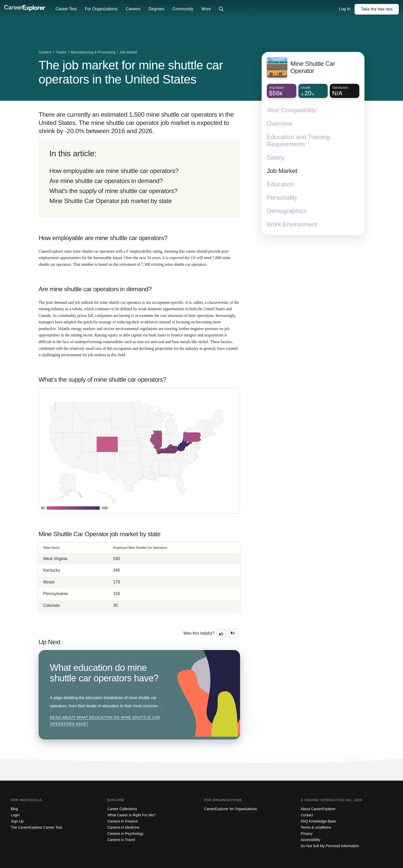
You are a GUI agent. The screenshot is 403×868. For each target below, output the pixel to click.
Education (281, 184)
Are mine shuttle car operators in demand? (106, 181)
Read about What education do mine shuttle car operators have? (105, 721)
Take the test (377, 9)
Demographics (287, 211)
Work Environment (292, 224)
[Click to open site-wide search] (221, 9)
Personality (282, 198)
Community (183, 9)
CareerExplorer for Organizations (230, 809)
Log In (345, 9)
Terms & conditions (316, 827)
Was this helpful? (199, 633)
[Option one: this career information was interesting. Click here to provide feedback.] (222, 634)
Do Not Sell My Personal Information (330, 846)
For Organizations (101, 9)
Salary (276, 157)
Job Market (282, 171)
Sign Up (17, 821)
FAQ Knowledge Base (318, 821)
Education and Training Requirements (298, 140)
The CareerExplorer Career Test (36, 827)
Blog (14, 809)
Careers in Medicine (123, 827)
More (206, 9)
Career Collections (122, 809)
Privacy (307, 834)
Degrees (156, 9)
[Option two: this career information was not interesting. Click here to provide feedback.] (233, 634)
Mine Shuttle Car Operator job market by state (111, 201)
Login (15, 815)
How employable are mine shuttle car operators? (114, 171)
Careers (133, 9)
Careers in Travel (121, 840)
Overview (280, 124)
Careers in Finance (123, 821)
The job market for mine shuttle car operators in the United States (131, 72)
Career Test (66, 9)
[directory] (139, 178)
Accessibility (310, 840)
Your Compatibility (292, 110)
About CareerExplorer (318, 809)
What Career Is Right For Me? (131, 815)
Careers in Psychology (125, 834)
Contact (307, 815)
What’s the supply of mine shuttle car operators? (113, 191)
